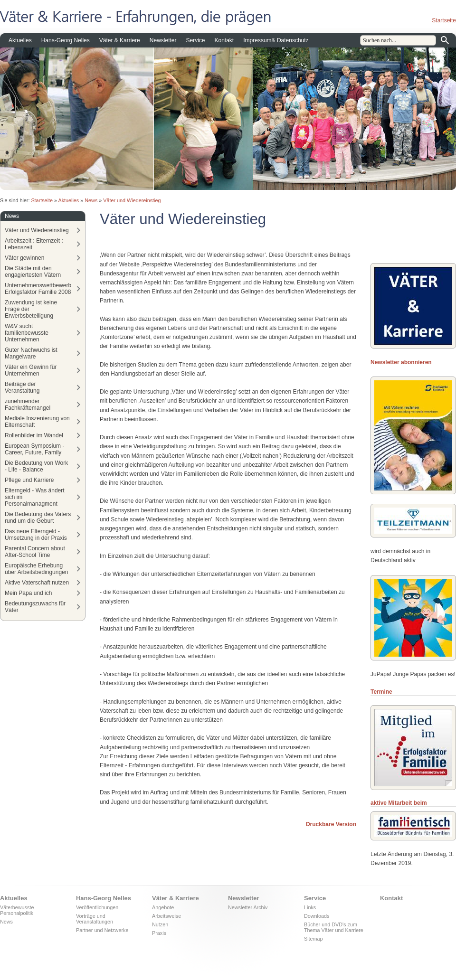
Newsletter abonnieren (401, 362)
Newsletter (163, 40)
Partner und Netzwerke (102, 930)
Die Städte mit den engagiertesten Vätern (33, 272)
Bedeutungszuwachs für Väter (35, 607)
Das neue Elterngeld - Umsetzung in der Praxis (36, 535)
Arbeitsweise (166, 916)
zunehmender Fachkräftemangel (28, 405)
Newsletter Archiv (248, 907)
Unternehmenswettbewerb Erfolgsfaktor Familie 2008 (38, 289)
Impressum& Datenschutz (276, 40)
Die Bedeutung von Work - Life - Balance (36, 466)
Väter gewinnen (24, 258)
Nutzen (160, 924)
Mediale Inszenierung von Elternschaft (37, 422)
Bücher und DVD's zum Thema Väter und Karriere (334, 927)
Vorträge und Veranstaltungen (95, 919)
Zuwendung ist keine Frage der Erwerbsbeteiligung (31, 309)
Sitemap (313, 939)
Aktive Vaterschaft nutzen (37, 583)
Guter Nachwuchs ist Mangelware (31, 353)
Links (310, 907)
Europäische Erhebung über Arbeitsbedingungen (36, 569)
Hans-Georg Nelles (66, 40)
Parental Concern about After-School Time (35, 552)
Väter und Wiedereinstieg (132, 200)
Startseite (444, 20)
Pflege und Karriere (29, 480)
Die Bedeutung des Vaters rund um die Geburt (38, 518)
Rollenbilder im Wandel (34, 435)
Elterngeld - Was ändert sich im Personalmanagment (35, 497)
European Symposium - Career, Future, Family (34, 449)
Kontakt (224, 40)
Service (195, 40)
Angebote (163, 907)
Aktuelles (20, 40)
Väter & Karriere (120, 40)
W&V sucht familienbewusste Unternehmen (27, 333)
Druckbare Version (331, 824)
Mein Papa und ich (28, 593)
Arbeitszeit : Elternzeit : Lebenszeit (34, 244)
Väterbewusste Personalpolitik (17, 910)
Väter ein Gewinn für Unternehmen (31, 370)
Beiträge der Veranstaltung (22, 387)
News (91, 200)
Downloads (317, 916)
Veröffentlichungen (97, 907)
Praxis (159, 933)
